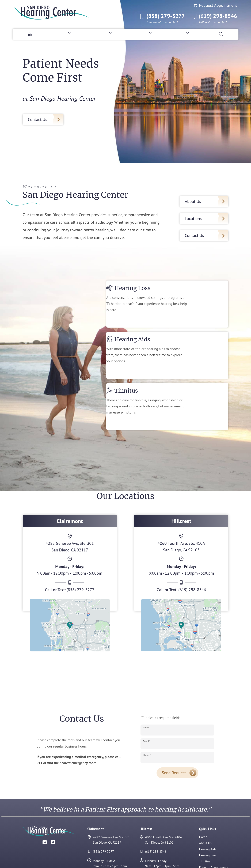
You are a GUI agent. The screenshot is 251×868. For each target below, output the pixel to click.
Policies (209, 860)
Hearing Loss (208, 827)
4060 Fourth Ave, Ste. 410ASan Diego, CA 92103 (161, 812)
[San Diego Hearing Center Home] (51, 13)
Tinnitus (205, 833)
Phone (147, 727)
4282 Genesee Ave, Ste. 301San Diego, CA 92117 (109, 812)
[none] (61, 34)
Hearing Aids (208, 821)
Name (146, 699)
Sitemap (222, 860)
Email (146, 713)
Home (203, 809)
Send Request (174, 744)
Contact (204, 845)
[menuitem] (27, 34)
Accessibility (194, 860)
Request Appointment (216, 5)
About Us (205, 815)
